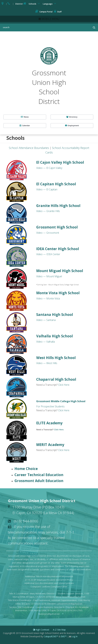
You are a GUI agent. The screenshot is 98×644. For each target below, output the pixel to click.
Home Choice (26, 469)
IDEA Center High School (58, 249)
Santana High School (55, 315)
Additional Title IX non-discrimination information (49, 576)
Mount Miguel (60, 271)
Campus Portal (44, 12)
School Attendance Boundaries (29, 148)
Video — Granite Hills (48, 211)
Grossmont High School (57, 227)
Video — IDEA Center (48, 254)
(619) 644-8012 (54, 597)
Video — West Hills (47, 363)
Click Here (64, 450)
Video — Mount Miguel (49, 276)
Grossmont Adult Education (39, 481)
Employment (72, 125)
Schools (35, 4)
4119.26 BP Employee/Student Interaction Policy (49, 580)
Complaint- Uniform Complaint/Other (49, 586)
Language (50, 4)
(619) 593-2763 (75, 610)
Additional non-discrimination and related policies (49, 583)
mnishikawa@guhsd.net (74, 597)
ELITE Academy (49, 423)
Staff (58, 12)
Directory (72, 117)
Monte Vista (58, 293)
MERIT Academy (50, 445)
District (21, 4)
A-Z (59, 630)
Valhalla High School (55, 336)
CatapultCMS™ (51, 636)
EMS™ (64, 636)
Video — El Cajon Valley (49, 168)
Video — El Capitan (47, 189)
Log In (74, 636)
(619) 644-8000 (26, 521)
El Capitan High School (56, 184)
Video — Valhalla (46, 342)
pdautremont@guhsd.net (70, 604)
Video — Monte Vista (48, 298)
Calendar (25, 125)
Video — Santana (46, 320)
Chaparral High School (56, 379)
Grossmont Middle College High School (61, 401)
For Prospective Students (50, 406)
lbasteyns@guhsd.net (49, 614)
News (25, 117)
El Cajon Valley (60, 162)
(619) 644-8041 (49, 604)
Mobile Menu (50, 19)
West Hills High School (56, 358)
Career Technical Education (39, 475)
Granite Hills (58, 206)
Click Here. (64, 385)
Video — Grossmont (48, 233)
